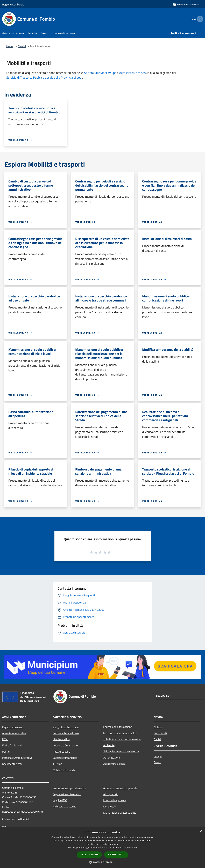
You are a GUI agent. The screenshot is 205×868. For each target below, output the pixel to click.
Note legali (109, 806)
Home (10, 46)
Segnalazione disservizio (67, 794)
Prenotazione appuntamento (69, 788)
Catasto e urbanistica (65, 758)
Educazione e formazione (118, 727)
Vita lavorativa (61, 739)
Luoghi (158, 756)
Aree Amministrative (14, 733)
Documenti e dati (12, 764)
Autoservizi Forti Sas (133, 73)
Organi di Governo (13, 727)
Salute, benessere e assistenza (121, 751)
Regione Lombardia (13, 4)
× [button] (201, 831)
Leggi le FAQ (60, 800)
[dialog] (102, 848)
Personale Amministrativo (17, 758)
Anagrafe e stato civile (66, 727)
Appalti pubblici (62, 752)
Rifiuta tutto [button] (116, 854)
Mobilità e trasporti (64, 770)
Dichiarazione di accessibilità (120, 813)
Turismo (57, 764)
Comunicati (160, 733)
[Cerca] (199, 19)
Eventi (158, 762)
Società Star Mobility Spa (100, 73)
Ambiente (109, 745)
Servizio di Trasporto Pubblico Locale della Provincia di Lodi (44, 78)
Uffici (5, 739)
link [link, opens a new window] (135, 847)
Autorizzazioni (112, 757)
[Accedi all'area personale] (186, 5)
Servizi (22, 46)
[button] (103, 862)
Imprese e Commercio (65, 745)
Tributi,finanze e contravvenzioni (122, 739)
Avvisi (157, 739)
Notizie (158, 727)
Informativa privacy (115, 800)
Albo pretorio (111, 794)
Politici (6, 752)
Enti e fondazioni (12, 745)
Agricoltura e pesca (114, 764)
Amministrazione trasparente (120, 788)
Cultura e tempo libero (66, 733)
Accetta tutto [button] (89, 855)
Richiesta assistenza (65, 806)
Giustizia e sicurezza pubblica (120, 733)
